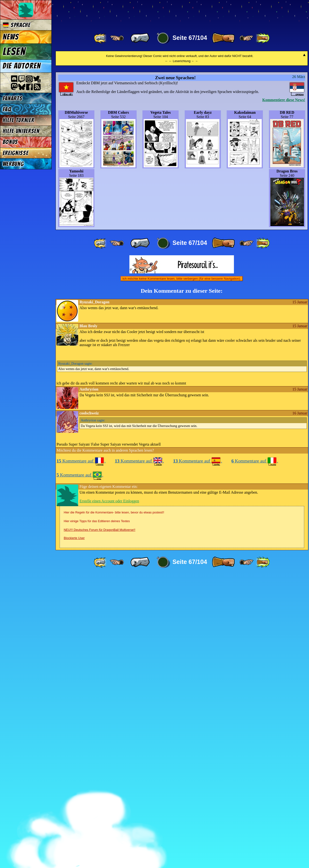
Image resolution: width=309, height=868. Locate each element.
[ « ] (140, 38)
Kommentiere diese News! (284, 392)
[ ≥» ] (246, 38)
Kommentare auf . (81, 753)
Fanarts (13, 98)
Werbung (13, 164)
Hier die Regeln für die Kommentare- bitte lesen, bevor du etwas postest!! (114, 805)
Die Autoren (22, 66)
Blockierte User (74, 830)
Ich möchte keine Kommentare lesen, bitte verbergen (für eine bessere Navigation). (182, 571)
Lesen (14, 51)
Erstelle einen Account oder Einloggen (109, 793)
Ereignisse (16, 153)
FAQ (7, 109)
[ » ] (223, 38)
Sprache (17, 25)
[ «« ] (101, 38)
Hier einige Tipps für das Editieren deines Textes (97, 814)
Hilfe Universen (21, 131)
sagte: (75, 656)
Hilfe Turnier (18, 120)
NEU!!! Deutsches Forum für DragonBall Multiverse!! (100, 822)
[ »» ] (263, 38)
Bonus (10, 142)
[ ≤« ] (117, 38)
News (11, 37)
